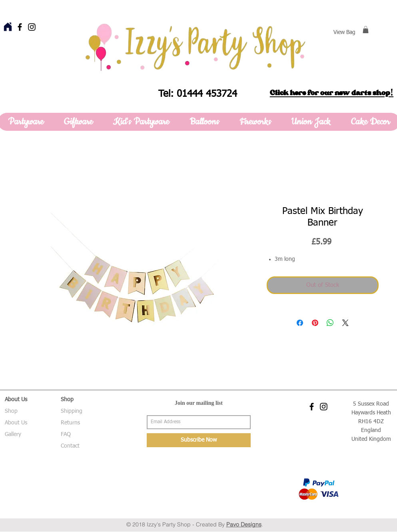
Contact (70, 446)
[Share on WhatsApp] (330, 323)
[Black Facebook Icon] (20, 27)
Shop (11, 411)
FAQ (66, 434)
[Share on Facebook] (300, 323)
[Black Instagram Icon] (32, 27)
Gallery (13, 434)
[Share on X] (345, 323)
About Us (16, 423)
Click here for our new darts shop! (332, 93)
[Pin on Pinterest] (315, 323)
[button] (366, 30)
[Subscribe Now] (199, 440)
